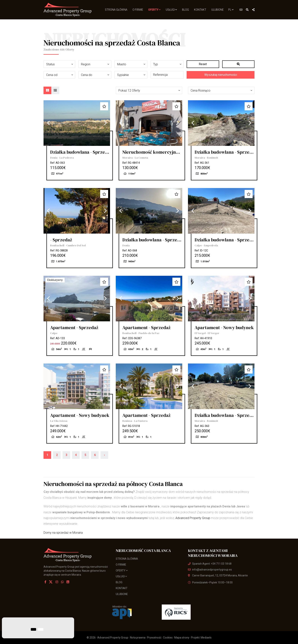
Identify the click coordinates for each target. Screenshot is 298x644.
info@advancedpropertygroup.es (210, 570)
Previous (48, 123)
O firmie (138, 10)
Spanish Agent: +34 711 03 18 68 (210, 564)
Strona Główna (116, 10)
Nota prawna (138, 638)
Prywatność (154, 638)
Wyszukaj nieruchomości (221, 75)
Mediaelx (206, 638)
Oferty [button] (154, 10)
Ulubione (218, 10)
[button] (149, 90)
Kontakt (200, 10)
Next (105, 123)
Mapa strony (182, 638)
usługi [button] (171, 10)
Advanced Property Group (193, 518)
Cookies (168, 638)
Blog (185, 10)
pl (231, 10)
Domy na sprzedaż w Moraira (63, 533)
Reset (203, 64)
